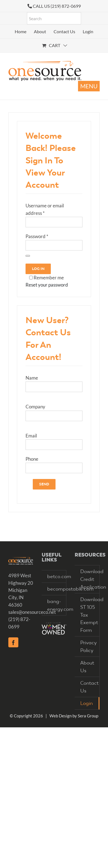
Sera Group (88, 716)
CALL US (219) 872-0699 (57, 6)
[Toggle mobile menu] (89, 86)
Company (35, 407)
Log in (38, 269)
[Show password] (28, 256)
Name (32, 378)
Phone (32, 459)
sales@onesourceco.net (32, 612)
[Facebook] (13, 642)
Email (31, 436)
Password (37, 236)
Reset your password (47, 285)
